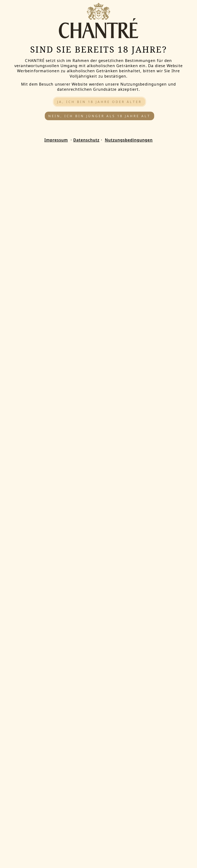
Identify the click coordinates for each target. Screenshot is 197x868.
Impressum (56, 140)
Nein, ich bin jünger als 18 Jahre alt (99, 116)
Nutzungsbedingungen (129, 140)
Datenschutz (86, 140)
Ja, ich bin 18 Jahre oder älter (99, 102)
